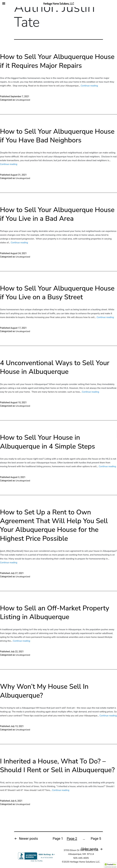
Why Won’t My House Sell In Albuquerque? (44, 691)
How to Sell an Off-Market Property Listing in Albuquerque (55, 612)
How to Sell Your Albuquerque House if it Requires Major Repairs (57, 61)
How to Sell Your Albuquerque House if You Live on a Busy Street (57, 293)
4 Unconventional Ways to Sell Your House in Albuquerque (55, 367)
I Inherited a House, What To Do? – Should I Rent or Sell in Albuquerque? (57, 766)
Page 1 (58, 839)
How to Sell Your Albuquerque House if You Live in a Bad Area (57, 214)
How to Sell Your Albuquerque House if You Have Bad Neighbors (57, 136)
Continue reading (89, 86)
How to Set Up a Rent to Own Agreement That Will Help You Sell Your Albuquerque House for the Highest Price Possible (54, 525)
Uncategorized (23, 100)
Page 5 (96, 839)
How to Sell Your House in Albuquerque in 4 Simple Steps (47, 442)
